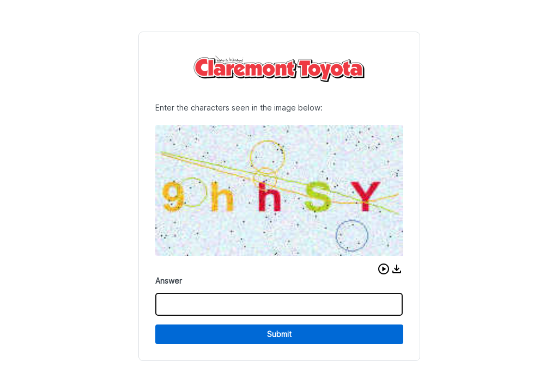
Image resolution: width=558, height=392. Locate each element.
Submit (279, 334)
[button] (384, 269)
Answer (169, 281)
